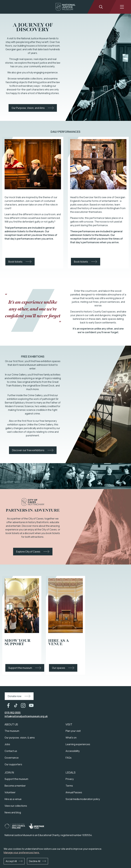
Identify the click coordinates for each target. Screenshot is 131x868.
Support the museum (20, 668)
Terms (69, 786)
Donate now (15, 696)
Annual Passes (74, 792)
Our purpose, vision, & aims (20, 738)
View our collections (16, 806)
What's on (71, 738)
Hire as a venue (13, 799)
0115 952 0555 (13, 713)
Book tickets (15, 262)
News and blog (13, 812)
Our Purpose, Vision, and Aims (28, 108)
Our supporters (13, 764)
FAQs (69, 758)
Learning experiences (78, 744)
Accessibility (73, 751)
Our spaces (59, 668)
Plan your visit (73, 731)
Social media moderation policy (83, 799)
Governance (12, 758)
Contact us (11, 751)
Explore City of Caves (28, 552)
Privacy (70, 779)
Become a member (15, 786)
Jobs (7, 744)
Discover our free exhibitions (28, 450)
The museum (12, 731)
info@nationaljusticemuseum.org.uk (26, 716)
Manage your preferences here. (22, 852)
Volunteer (10, 792)
